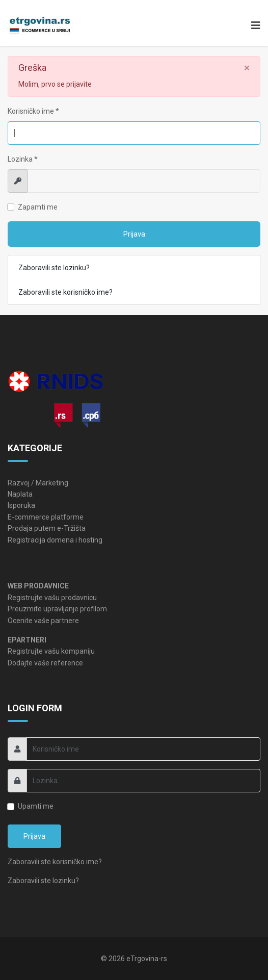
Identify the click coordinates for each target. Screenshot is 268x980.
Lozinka (23, 159)
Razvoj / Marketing (38, 483)
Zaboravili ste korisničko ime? (65, 292)
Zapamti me (38, 207)
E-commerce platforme (46, 517)
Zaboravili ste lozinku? (54, 268)
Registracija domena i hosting (55, 540)
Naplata (20, 494)
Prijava (134, 234)
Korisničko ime (33, 111)
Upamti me (36, 806)
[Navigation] (253, 25)
